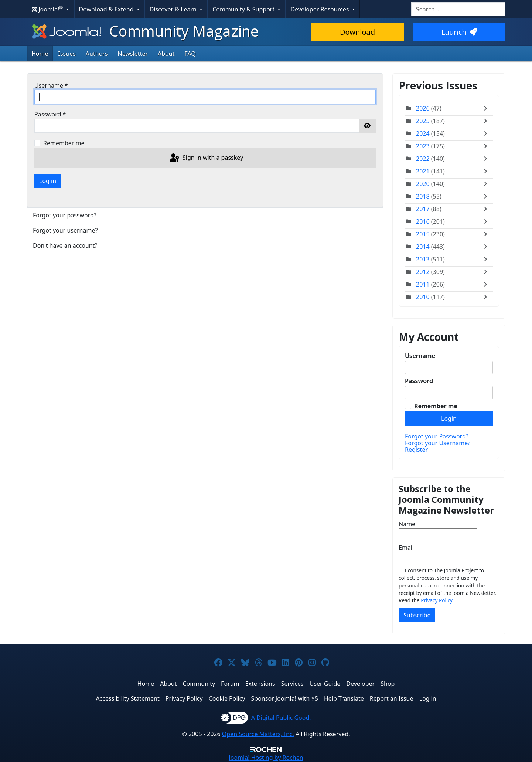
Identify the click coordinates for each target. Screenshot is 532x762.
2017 (423, 209)
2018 (423, 196)
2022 (423, 159)
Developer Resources (320, 9)
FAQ (190, 54)
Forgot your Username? (438, 443)
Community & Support (244, 9)
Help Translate (344, 698)
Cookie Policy (227, 698)
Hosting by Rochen (266, 758)
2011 (423, 284)
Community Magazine (144, 31)
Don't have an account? (65, 245)
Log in (48, 181)
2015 (423, 234)
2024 (423, 133)
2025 (423, 121)
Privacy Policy (437, 600)
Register (416, 450)
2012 (423, 272)
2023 (423, 146)
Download (357, 32)
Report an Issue (392, 698)
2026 (423, 108)
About (166, 54)
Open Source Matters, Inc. (258, 734)
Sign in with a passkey (206, 158)
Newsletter (133, 54)
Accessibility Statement (127, 698)
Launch (459, 32)
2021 (423, 171)
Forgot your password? (65, 215)
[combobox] (458, 9)
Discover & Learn (174, 9)
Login (449, 419)
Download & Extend (107, 9)
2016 (423, 221)
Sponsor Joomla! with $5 (285, 698)
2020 (423, 184)
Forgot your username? (65, 230)
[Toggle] (487, 108)
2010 (423, 297)
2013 (423, 259)
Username (51, 85)
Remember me (64, 143)
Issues (67, 54)
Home (40, 54)
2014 (423, 247)
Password (50, 114)
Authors (97, 54)
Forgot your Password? (437, 436)
